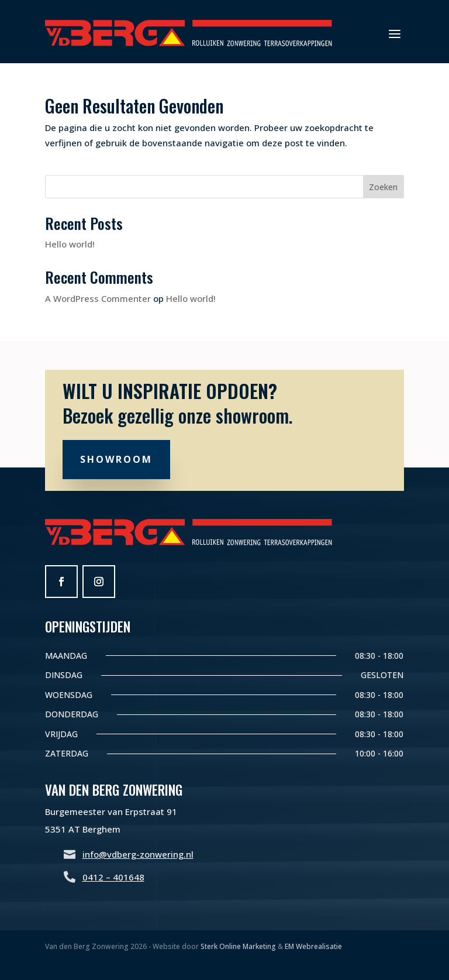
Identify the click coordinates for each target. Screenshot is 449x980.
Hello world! (70, 244)
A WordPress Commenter (98, 298)
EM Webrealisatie (313, 946)
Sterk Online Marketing (238, 946)
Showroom (116, 459)
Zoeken (383, 187)
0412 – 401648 (113, 877)
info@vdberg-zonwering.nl (138, 854)
